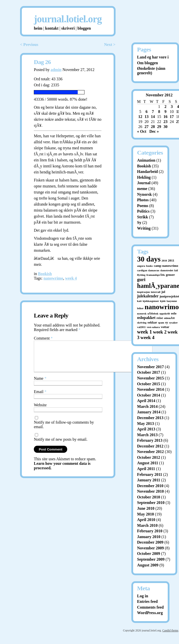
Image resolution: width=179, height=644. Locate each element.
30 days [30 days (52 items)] (149, 259)
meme (142, 189)
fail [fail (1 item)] (176, 270)
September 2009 (151, 559)
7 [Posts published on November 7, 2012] (153, 112)
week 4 (71, 278)
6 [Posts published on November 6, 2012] (147, 112)
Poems (143, 206)
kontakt (52, 28)
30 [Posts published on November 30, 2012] (165, 127)
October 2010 (149, 497)
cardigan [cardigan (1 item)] (142, 270)
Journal (144, 183)
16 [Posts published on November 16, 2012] (165, 117)
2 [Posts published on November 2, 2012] (165, 107)
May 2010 (146, 514)
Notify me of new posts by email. (61, 445)
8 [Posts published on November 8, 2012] (159, 112)
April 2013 (146, 429)
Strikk (143, 217)
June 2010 (146, 508)
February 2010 (150, 531)
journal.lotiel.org (68, 19)
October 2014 (149, 395)
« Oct (142, 131)
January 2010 (149, 537)
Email (40, 398)
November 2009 (151, 548)
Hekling (144, 177)
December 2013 (150, 418)
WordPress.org (150, 613)
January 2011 (149, 480)
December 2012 (150, 446)
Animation (146, 160)
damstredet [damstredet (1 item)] (167, 270)
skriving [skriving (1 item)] (142, 323)
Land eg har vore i (153, 57)
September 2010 (151, 503)
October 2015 (149, 384)
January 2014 (149, 412)
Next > (110, 45)
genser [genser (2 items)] (170, 275)
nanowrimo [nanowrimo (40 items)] (162, 307)
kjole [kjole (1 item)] (163, 301)
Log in (143, 596)
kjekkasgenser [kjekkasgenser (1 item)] (151, 301)
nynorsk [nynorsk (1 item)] (142, 314)
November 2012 (151, 452)
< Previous (29, 45)
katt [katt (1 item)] (139, 301)
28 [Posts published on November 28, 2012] (153, 127)
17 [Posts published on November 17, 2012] (172, 117)
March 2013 (147, 435)
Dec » (154, 131)
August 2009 (148, 565)
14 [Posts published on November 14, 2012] (153, 117)
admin (56, 70)
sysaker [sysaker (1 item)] (173, 323)
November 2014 (151, 389)
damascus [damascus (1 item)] (154, 270)
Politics (143, 211)
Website (40, 411)
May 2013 (146, 424)
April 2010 (146, 520)
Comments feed (150, 607)
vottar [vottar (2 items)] (165, 327)
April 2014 (146, 401)
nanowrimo (53, 278)
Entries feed (147, 601)
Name (40, 384)
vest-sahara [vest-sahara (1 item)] (153, 327)
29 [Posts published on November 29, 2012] (159, 127)
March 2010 (147, 525)
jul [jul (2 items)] (163, 292)
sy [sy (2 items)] (167, 322)
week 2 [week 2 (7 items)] (160, 332)
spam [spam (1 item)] (161, 323)
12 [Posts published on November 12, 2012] (140, 117)
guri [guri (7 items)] (141, 279)
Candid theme (170, 630)
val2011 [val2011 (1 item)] (141, 327)
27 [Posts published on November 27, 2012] (147, 127)
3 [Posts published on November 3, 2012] (172, 107)
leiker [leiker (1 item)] (140, 308)
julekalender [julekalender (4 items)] (148, 296)
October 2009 (149, 554)
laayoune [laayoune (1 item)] (172, 301)
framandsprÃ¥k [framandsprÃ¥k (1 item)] (156, 275)
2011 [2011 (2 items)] (171, 260)
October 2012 (149, 457)
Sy (139, 222)
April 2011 (146, 469)
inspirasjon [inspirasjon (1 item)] (144, 292)
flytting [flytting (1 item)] (141, 275)
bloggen (84, 28)
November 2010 (151, 491)
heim (38, 28)
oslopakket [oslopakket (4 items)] (146, 318)
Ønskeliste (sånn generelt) (151, 71)
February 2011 (150, 474)
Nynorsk (145, 194)
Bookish (45, 274)
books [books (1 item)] (150, 266)
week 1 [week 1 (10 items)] (145, 332)
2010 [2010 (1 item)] (164, 261)
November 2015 (151, 378)
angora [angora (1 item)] (141, 266)
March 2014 (147, 406)
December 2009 (150, 542)
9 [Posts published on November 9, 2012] (165, 112)
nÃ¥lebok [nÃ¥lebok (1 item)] (153, 314)
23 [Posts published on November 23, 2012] (165, 122)
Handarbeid (148, 172)
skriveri (68, 28)
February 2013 (150, 440)
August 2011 (148, 463)
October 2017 (149, 372)
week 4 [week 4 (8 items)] (147, 337)
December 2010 (150, 486)
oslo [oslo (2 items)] (174, 313)
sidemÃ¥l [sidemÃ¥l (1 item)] (169, 318)
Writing (144, 228)
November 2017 (151, 367)
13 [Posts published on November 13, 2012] (147, 117)
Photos (143, 200)
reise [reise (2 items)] (160, 318)
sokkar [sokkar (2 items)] (152, 322)
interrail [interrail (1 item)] (156, 292)
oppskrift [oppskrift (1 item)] (165, 314)
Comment (43, 338)
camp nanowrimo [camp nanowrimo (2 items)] (166, 266)
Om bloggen (148, 63)
